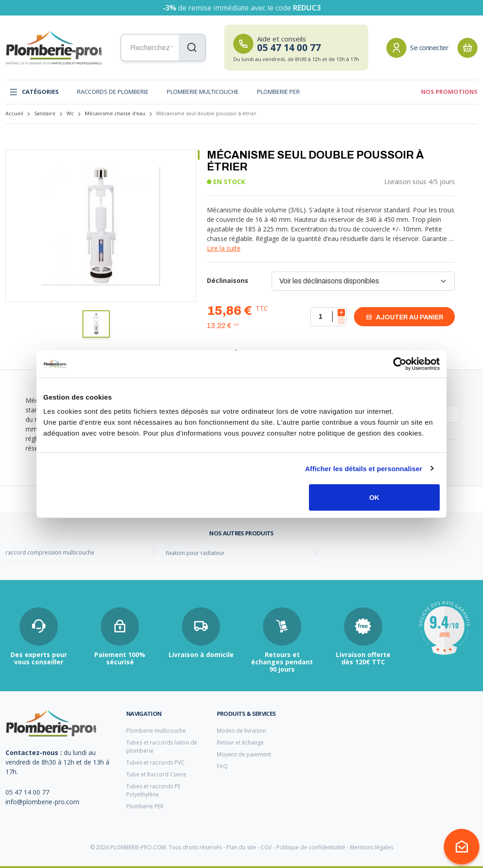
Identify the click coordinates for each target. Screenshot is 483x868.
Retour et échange (240, 742)
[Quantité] (329, 317)
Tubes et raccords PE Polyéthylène (153, 790)
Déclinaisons (228, 280)
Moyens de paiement (244, 754)
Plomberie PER (278, 92)
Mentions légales (372, 847)
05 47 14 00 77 (27, 792)
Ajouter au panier (404, 317)
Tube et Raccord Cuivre (156, 774)
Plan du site (241, 847)
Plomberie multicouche (203, 92)
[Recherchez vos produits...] (163, 48)
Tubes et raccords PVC (155, 763)
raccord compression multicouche (50, 552)
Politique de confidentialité (311, 847)
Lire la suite (224, 248)
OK (374, 497)
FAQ (222, 766)
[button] (96, 324)
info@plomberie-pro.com (42, 802)
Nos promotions (449, 92)
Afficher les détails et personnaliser (363, 468)
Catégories (34, 92)
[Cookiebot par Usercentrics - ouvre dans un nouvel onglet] (400, 364)
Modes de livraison (241, 731)
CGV (266, 847)
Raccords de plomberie (113, 92)
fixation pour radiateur (195, 553)
